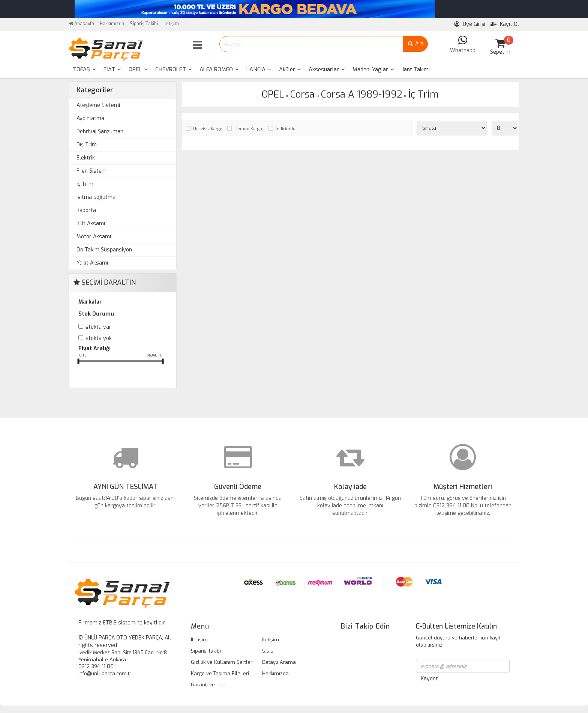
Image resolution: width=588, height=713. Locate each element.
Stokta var (98, 327)
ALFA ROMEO (219, 69)
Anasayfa (82, 24)
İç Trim (85, 184)
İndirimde (286, 129)
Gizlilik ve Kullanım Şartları (222, 662)
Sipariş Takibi (144, 24)
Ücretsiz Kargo (208, 129)
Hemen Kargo (248, 129)
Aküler (290, 69)
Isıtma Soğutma (96, 197)
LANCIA (259, 69)
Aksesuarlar (327, 69)
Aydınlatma (90, 118)
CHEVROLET (174, 69)
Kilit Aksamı (91, 223)
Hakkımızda (112, 24)
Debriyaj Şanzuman (100, 132)
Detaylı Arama (279, 662)
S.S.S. (268, 651)
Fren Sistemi (92, 171)
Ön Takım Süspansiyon (104, 250)
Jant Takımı (416, 69)
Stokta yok (99, 338)
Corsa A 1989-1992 (361, 94)
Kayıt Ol (505, 24)
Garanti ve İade (209, 685)
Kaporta (86, 210)
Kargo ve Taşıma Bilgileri (220, 673)
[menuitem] (84, 70)
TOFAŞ (84, 69)
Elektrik (86, 158)
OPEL (138, 69)
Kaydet (429, 679)
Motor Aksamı (94, 237)
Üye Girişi (470, 24)
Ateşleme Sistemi (98, 105)
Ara (415, 44)
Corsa (302, 94)
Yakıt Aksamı (92, 263)
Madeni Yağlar (373, 69)
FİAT (112, 69)
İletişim (171, 24)
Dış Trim (87, 145)
